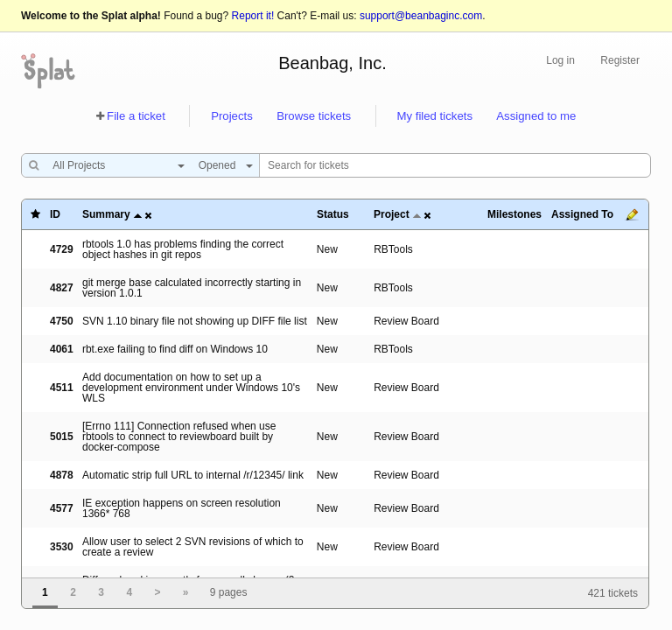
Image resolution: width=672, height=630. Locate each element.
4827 (62, 288)
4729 (62, 249)
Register (620, 60)
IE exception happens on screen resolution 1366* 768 (182, 508)
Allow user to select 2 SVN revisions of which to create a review (193, 547)
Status (333, 214)
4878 (62, 475)
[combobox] (114, 165)
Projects (232, 116)
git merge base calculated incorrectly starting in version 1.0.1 (192, 288)
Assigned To (582, 214)
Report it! (253, 16)
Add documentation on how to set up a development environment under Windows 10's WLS (191, 388)
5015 (62, 437)
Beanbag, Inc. (332, 63)
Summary (106, 214)
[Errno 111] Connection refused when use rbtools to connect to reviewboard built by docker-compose (179, 437)
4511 (62, 388)
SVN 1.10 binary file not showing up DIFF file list (195, 321)
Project (392, 214)
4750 (62, 321)
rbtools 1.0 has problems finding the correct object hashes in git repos (183, 249)
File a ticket (136, 116)
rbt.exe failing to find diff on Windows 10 (175, 349)
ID (55, 214)
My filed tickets (435, 116)
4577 (62, 508)
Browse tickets (314, 116)
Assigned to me (536, 116)
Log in (560, 60)
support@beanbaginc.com (421, 16)
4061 (62, 349)
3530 (62, 547)
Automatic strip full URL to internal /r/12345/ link (193, 475)
